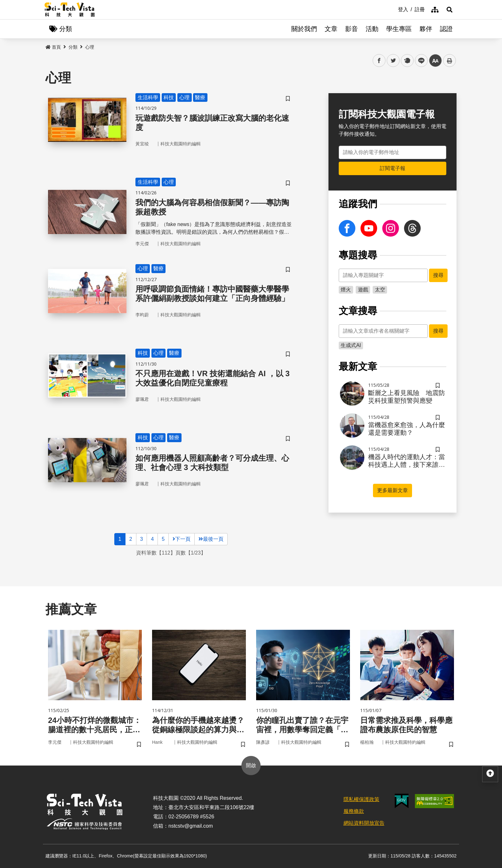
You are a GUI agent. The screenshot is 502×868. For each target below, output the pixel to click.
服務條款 (354, 811)
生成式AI (351, 345)
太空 (380, 290)
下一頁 (182, 539)
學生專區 (399, 29)
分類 (73, 47)
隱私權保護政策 (361, 799)
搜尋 (438, 275)
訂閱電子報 (393, 168)
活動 (372, 29)
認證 (446, 29)
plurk (407, 61)
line (419, 61)
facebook (379, 61)
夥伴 (426, 29)
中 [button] (435, 61)
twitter (393, 61)
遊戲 (363, 290)
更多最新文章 (393, 490)
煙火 (346, 290)
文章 (331, 29)
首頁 (53, 47)
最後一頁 (211, 539)
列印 (449, 61)
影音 (352, 29)
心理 (90, 47)
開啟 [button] (251, 765)
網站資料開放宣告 (364, 823)
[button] (449, 10)
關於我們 (304, 29)
